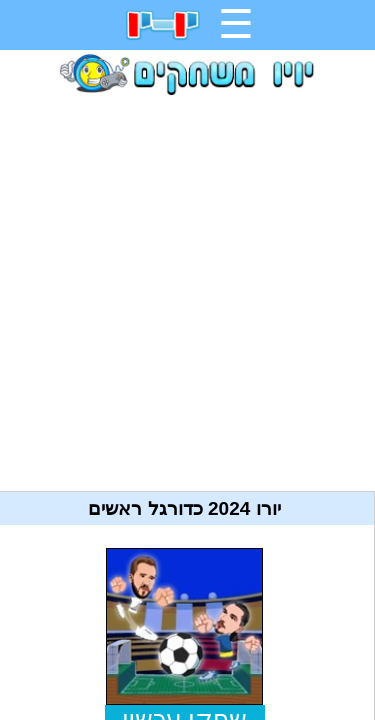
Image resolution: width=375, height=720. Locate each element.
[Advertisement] (187, 285)
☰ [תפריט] (236, 24)
